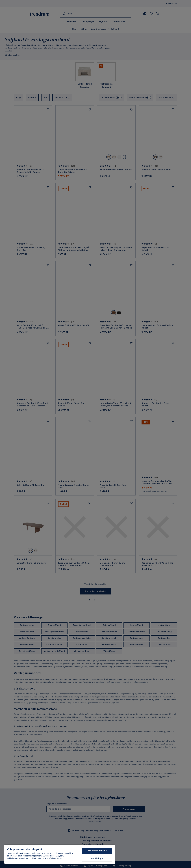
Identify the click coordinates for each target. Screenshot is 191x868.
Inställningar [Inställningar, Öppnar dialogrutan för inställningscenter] (97, 858)
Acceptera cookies (97, 851)
